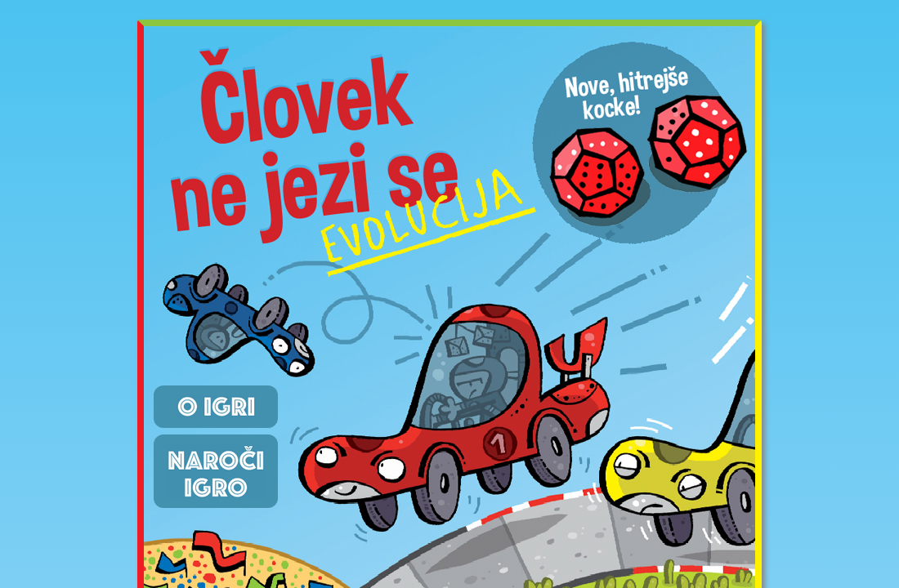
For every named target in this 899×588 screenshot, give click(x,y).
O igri (216, 407)
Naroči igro (216, 471)
